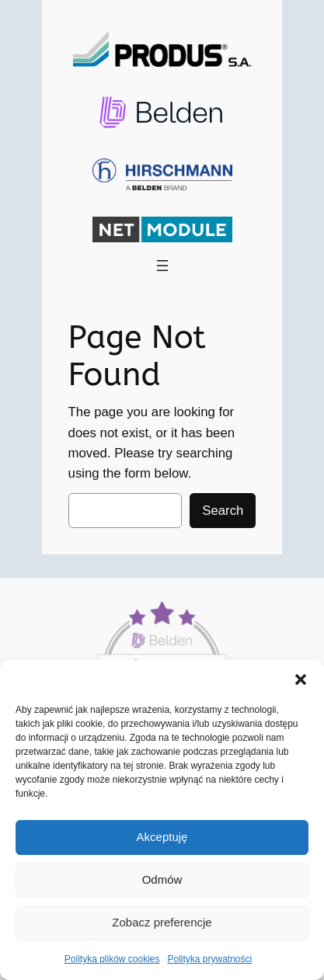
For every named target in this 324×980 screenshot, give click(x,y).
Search (223, 511)
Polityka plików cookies (112, 959)
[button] (301, 679)
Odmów (162, 879)
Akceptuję (162, 837)
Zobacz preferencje (162, 922)
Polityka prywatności (210, 959)
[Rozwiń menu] (162, 266)
